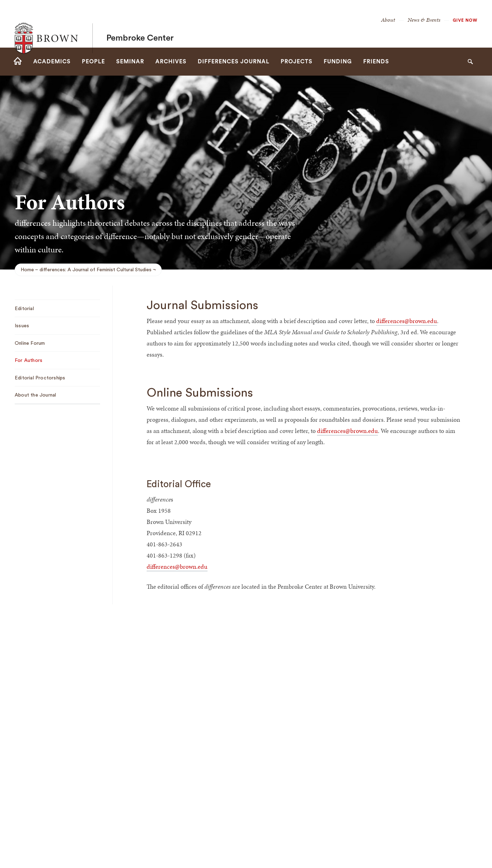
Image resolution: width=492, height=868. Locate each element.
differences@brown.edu (407, 321)
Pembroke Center (140, 24)
